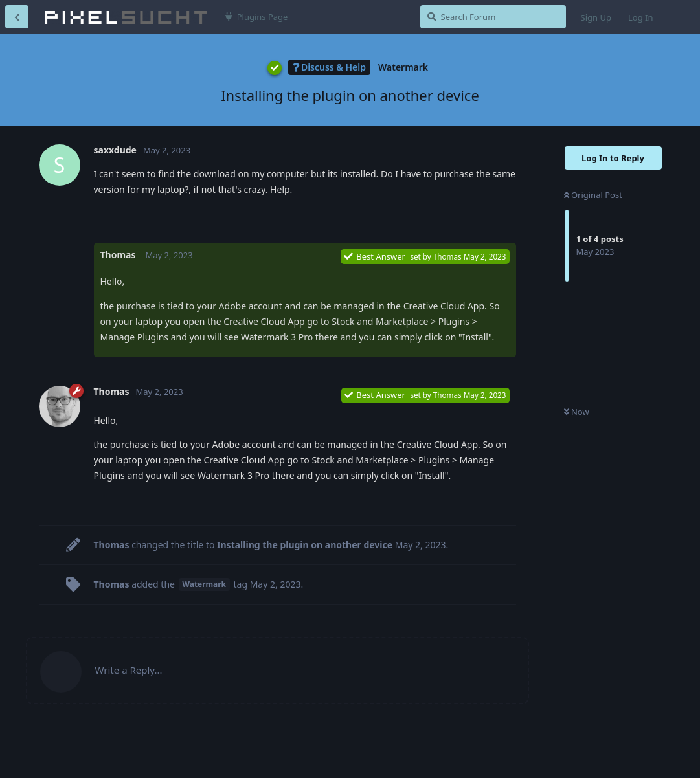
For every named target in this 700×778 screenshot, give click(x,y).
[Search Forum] (493, 17)
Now (577, 412)
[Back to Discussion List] (17, 17)
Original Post (593, 195)
